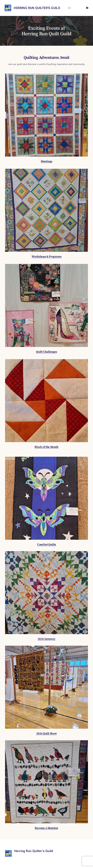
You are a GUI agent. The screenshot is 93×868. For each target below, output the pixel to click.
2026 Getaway (47, 639)
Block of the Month (46, 447)
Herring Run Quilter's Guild (37, 8)
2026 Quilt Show (47, 733)
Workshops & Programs (47, 256)
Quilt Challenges (46, 352)
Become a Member (46, 828)
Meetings (47, 161)
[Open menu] (69, 8)
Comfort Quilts (46, 544)
